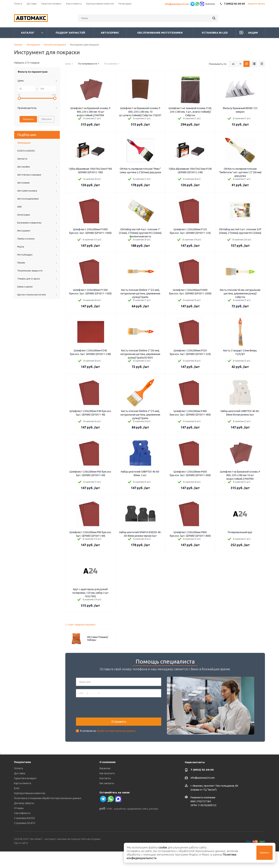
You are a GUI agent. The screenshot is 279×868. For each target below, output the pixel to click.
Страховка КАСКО (24, 835)
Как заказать (107, 800)
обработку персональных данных (116, 739)
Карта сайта (21, 860)
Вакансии (105, 785)
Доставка (20, 790)
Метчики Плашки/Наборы (98, 638)
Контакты (105, 795)
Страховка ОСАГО (25, 840)
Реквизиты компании (203, 814)
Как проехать (107, 790)
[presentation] (103, 716)
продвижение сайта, (138, 826)
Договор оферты (24, 820)
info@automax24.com (177, 4)
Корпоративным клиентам (30, 810)
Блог (17, 805)
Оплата (19, 785)
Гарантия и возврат (25, 795)
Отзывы (19, 825)
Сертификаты (22, 830)
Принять (264, 853)
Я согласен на (108, 739)
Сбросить (46, 119)
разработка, (120, 826)
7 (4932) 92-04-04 (202, 786)
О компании (107, 779)
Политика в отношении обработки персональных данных (48, 815)
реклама (154, 826)
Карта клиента (23, 800)
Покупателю (23, 779)
